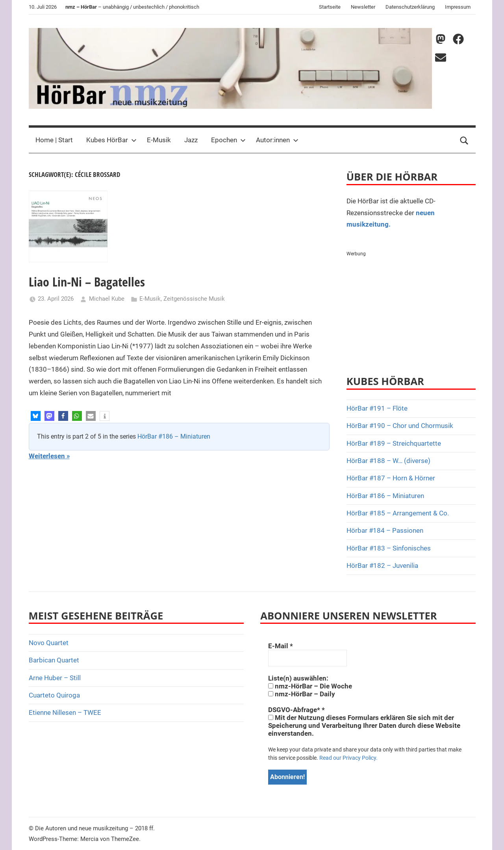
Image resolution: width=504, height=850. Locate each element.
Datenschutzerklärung (410, 7)
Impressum (458, 7)
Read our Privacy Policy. (348, 758)
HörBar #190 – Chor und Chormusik (400, 426)
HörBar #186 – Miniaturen (174, 436)
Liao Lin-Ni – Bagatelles (87, 282)
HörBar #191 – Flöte (377, 408)
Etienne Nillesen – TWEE (65, 712)
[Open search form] (464, 140)
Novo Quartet (49, 643)
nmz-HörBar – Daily (302, 694)
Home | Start (54, 140)
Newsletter (363, 7)
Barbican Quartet (54, 660)
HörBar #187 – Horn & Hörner (391, 478)
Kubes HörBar (111, 140)
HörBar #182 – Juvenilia (382, 565)
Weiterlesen (47, 456)
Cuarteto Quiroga (54, 695)
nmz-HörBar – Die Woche (310, 686)
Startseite (330, 7)
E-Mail (281, 646)
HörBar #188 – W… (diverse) (388, 461)
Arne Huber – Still (55, 678)
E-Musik (159, 140)
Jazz (191, 140)
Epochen (228, 140)
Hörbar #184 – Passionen (385, 530)
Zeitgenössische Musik (194, 299)
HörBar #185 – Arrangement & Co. (398, 513)
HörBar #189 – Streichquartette (394, 443)
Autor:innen (277, 140)
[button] (36, 416)
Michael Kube (107, 299)
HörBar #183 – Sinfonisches (389, 548)
